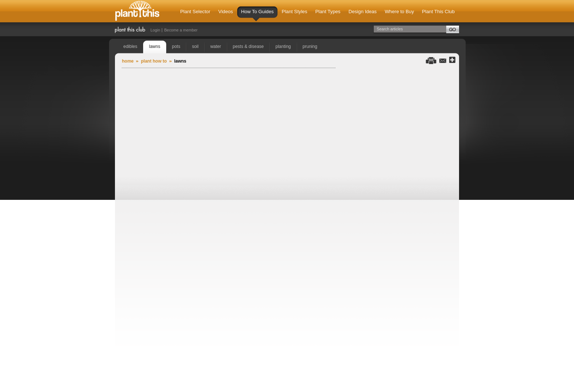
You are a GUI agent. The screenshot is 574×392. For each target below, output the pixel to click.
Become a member (181, 30)
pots (176, 46)
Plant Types (328, 12)
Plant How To (154, 61)
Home (128, 61)
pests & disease (248, 46)
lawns (155, 46)
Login (155, 30)
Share (452, 60)
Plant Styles (295, 12)
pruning (310, 46)
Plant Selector (195, 12)
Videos (225, 12)
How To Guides (257, 15)
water (215, 46)
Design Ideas (363, 12)
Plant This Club (438, 12)
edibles (130, 46)
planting (283, 46)
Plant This (137, 11)
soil (195, 46)
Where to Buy (399, 12)
